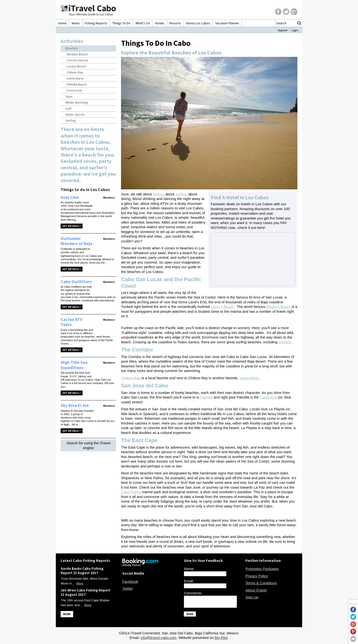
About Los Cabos (198, 23)
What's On (143, 23)
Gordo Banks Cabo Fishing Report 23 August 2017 (82, 571)
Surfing (71, 120)
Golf (68, 108)
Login (295, 30)
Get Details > (72, 226)
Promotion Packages (262, 569)
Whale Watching (77, 102)
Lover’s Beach (222, 307)
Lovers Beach (76, 66)
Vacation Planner (227, 23)
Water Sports (75, 114)
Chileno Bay (75, 72)
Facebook (130, 581)
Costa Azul (74, 90)
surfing (181, 194)
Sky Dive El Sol (75, 405)
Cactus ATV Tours (71, 322)
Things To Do (121, 23)
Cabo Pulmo (131, 492)
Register (283, 30)
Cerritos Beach (77, 60)
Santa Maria (75, 78)
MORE (67, 614)
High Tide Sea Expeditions (74, 365)
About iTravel (256, 590)
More (80, 583)
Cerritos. (285, 342)
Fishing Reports (96, 23)
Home (62, 23)
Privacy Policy (257, 576)
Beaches (72, 48)
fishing (158, 194)
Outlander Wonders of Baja (77, 241)
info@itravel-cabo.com (158, 639)
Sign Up (252, 597)
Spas (69, 96)
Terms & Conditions (261, 583)
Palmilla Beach (77, 84)
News (76, 23)
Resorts (175, 23)
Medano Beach (77, 54)
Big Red (221, 639)
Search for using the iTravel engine (88, 445)
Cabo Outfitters (76, 282)
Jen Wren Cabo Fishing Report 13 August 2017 (86, 592)
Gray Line (70, 197)
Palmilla (207, 397)
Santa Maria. (250, 378)
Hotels (160, 23)
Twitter (128, 588)
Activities (72, 41)
